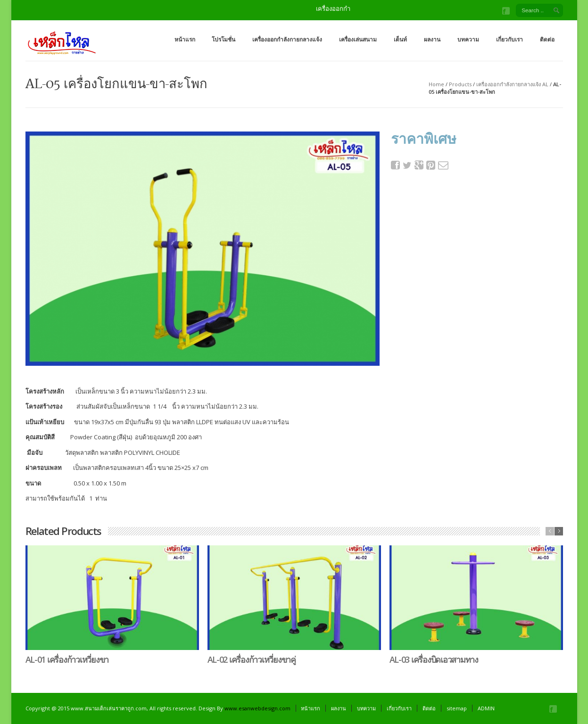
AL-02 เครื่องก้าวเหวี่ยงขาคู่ (252, 659)
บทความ (468, 39)
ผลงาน (432, 39)
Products (460, 84)
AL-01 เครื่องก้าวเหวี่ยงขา (67, 659)
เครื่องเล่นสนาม (358, 39)
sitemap (457, 708)
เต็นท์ (400, 39)
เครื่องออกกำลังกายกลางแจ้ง (287, 39)
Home (436, 84)
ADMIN (486, 708)
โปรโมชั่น (224, 39)
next (559, 531)
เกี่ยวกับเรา (509, 39)
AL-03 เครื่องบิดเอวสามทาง (434, 659)
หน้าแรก (185, 39)
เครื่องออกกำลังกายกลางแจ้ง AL (512, 84)
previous (550, 531)
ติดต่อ (547, 39)
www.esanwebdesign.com (257, 708)
